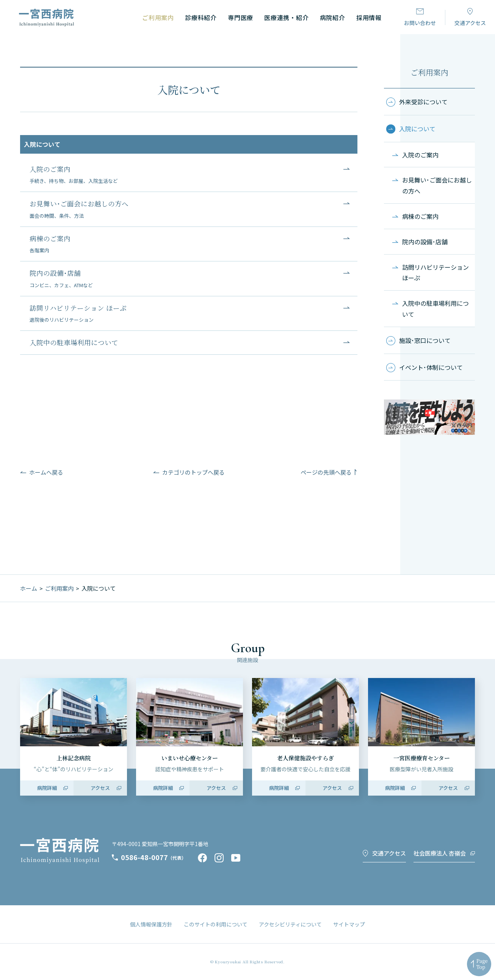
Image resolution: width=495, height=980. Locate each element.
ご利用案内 (429, 72)
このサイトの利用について (216, 924)
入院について (417, 129)
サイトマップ (349, 924)
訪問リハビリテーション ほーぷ (435, 273)
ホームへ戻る (46, 472)
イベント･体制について (431, 367)
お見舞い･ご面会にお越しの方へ (437, 185)
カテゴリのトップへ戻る (193, 472)
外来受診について (423, 102)
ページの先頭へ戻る (326, 472)
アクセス (100, 788)
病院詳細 (47, 788)
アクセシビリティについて (290, 924)
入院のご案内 (420, 155)
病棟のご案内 (420, 216)
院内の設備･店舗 (425, 242)
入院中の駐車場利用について (435, 309)
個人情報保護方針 (151, 924)
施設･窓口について (425, 340)
